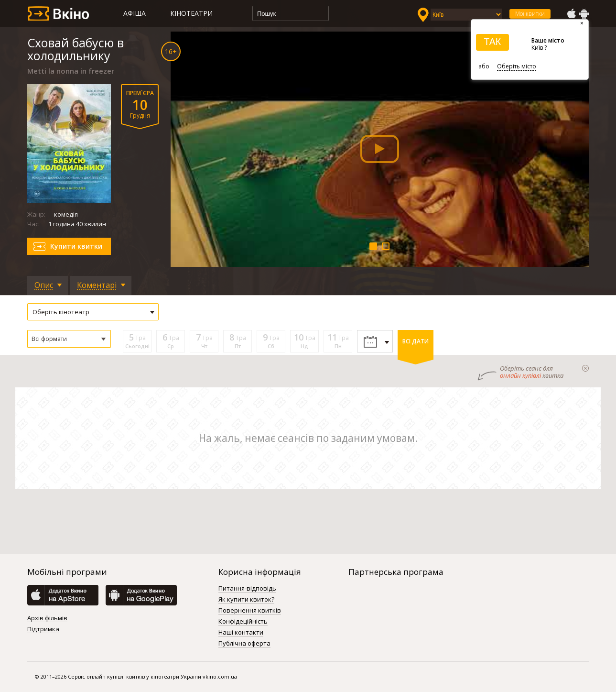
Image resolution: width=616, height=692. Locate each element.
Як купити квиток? (246, 600)
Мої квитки (530, 14)
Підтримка (43, 629)
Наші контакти (241, 633)
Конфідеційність (243, 622)
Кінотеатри (191, 13)
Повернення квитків (250, 611)
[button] (69, 339)
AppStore (571, 14)
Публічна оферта (244, 644)
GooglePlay (584, 14)
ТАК (492, 42)
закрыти (585, 368)
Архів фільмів (47, 618)
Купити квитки (76, 246)
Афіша (135, 13)
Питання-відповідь (247, 589)
